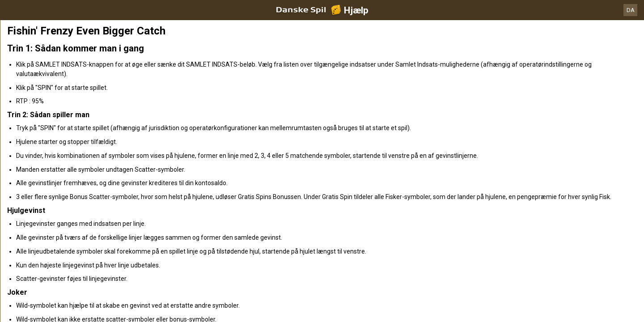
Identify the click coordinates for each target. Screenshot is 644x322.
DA (631, 10)
